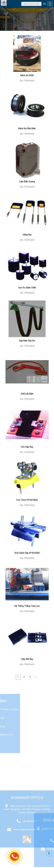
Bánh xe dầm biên (27, 128)
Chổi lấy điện (27, 394)
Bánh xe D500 (27, 75)
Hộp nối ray (27, 659)
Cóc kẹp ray (27, 447)
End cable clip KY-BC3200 (27, 553)
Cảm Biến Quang (27, 182)
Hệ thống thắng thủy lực (27, 606)
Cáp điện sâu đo (27, 341)
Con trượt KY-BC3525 (27, 500)
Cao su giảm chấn (27, 288)
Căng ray (27, 235)
